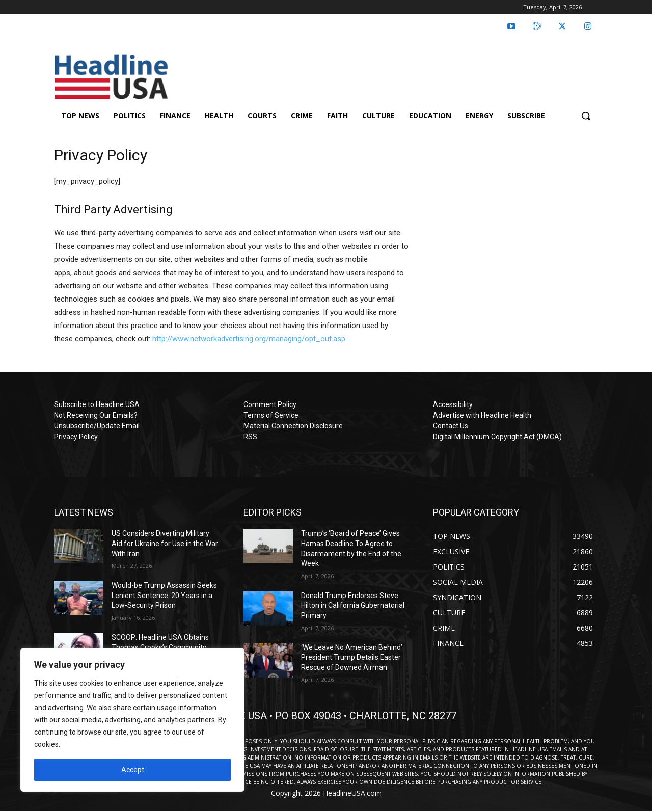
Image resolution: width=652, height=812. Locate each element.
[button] (586, 116)
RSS (250, 437)
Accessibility (453, 404)
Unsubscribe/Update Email (97, 426)
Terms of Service (271, 415)
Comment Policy (270, 404)
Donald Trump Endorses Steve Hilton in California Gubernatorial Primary (353, 605)
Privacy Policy (76, 437)
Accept (133, 770)
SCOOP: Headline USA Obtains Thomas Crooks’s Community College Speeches (160, 647)
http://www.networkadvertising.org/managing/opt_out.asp (249, 339)
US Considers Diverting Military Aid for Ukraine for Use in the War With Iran (165, 543)
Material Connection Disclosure (293, 426)
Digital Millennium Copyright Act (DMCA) (497, 437)
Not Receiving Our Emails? (96, 415)
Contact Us (451, 426)
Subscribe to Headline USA (97, 404)
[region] (132, 720)
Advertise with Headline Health (482, 415)
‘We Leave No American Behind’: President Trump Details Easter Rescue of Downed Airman (352, 657)
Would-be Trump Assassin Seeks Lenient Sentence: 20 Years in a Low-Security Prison (164, 595)
